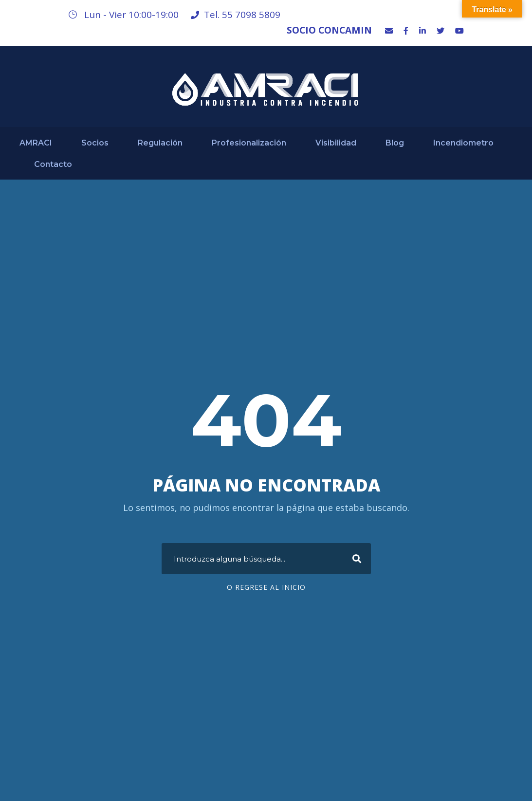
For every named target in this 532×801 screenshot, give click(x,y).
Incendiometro (463, 143)
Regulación (160, 143)
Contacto (53, 164)
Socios (95, 143)
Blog (395, 143)
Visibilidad (336, 143)
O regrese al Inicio (266, 587)
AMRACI (36, 143)
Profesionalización (249, 143)
